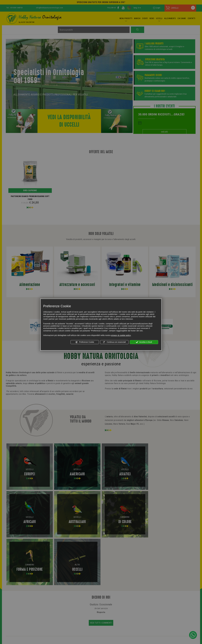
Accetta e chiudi (144, 342)
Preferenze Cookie (85, 342)
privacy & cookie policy (121, 335)
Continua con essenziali (114, 342)
